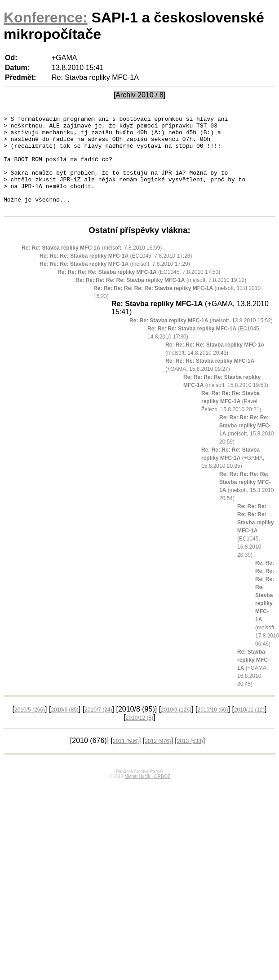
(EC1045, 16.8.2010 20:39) (255, 549)
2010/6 (64, 729)
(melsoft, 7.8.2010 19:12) (161, 299)
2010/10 (213, 729)
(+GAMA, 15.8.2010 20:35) (233, 477)
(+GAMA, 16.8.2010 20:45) (253, 687)
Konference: (46, 18)
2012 (158, 760)
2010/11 (249, 729)
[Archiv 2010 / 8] (140, 95)
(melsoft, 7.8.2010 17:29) (115, 283)
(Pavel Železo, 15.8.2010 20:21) (231, 420)
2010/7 (98, 729)
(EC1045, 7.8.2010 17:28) (116, 275)
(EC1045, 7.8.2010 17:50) (139, 291)
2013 (190, 760)
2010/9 (176, 729)
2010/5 (30, 729)
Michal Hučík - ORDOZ (147, 795)
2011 (126, 760)
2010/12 (139, 737)
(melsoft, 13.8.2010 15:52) (201, 339)
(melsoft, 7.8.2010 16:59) (92, 267)
